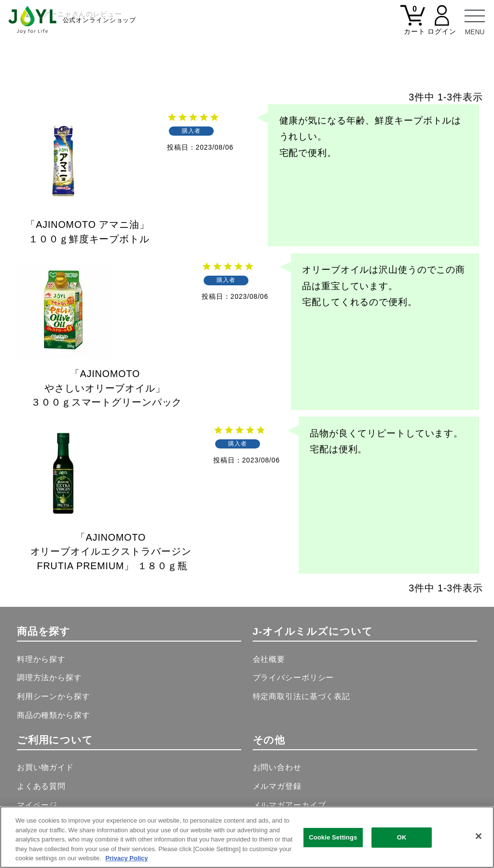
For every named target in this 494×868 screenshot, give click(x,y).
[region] (247, 837)
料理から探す (41, 659)
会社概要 (269, 659)
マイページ (37, 805)
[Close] (479, 836)
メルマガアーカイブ (289, 805)
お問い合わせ (277, 767)
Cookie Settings (333, 837)
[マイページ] (442, 25)
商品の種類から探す (54, 715)
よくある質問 (41, 786)
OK (402, 837)
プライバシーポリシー (294, 677)
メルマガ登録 (277, 786)
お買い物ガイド (45, 767)
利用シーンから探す (54, 696)
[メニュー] (475, 19)
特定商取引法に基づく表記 (302, 696)
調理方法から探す (49, 677)
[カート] (413, 25)
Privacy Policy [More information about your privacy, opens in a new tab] (126, 858)
